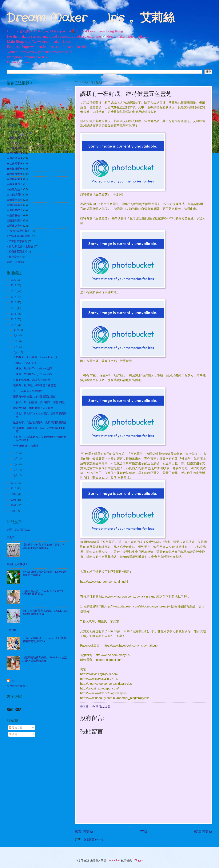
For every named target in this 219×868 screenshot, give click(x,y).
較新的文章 (84, 831)
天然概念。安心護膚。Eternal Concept (35, 357)
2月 (16, 470)
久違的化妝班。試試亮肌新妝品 (32, 380)
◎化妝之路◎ (15, 143)
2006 (14, 511)
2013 (14, 319)
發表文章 (16, 728)
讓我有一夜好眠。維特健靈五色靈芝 (34, 385)
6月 (16, 352)
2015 (14, 308)
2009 (14, 494)
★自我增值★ (15, 158)
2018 (14, 291)
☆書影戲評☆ (15, 210)
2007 (14, 506)
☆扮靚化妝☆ (15, 189)
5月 (16, 453)
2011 (14, 483)
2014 (14, 314)
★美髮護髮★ (15, 169)
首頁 (144, 831)
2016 (14, 302)
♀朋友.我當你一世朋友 (20, 247)
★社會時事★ (15, 164)
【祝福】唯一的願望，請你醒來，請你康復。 (40, 402)
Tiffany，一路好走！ (25, 363)
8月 (16, 341)
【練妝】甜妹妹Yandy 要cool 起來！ (34, 368)
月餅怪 (13, 630)
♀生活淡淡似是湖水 (18, 236)
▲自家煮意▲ (15, 138)
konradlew (114, 860)
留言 (13, 734)
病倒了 (11, 537)
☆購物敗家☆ (15, 221)
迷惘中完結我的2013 (19, 530)
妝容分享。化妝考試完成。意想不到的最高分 (40, 423)
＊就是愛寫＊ (15, 132)
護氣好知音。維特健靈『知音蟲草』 (34, 408)
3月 (16, 464)
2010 (14, 489)
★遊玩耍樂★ (15, 179)
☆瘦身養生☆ (15, 215)
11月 (17, 330)
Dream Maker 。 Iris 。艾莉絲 (91, 18)
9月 (16, 335)
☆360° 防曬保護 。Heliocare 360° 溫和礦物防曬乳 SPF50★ (45, 640)
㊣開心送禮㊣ (15, 262)
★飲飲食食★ (15, 174)
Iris (12, 681)
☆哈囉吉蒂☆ (15, 200)
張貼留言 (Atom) (93, 839)
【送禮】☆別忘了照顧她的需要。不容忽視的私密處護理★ (44, 546)
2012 (14, 325)
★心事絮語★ (15, 148)
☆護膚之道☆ (15, 226)
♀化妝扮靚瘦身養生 (18, 231)
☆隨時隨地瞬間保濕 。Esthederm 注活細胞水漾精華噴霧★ (45, 659)
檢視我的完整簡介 (17, 686)
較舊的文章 (203, 831)
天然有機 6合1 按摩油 (26, 446)
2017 (14, 297)
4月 (16, 459)
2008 (14, 500)
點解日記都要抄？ (17, 564)
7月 (16, 347)
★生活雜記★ (15, 153)
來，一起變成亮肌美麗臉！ (29, 391)
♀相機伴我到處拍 (17, 252)
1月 (16, 476)
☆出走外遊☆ (15, 184)
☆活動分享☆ (15, 205)
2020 (14, 280)
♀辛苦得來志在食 (17, 241)
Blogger (139, 860)
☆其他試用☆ (15, 195)
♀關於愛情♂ (14, 257)
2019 (14, 285)
